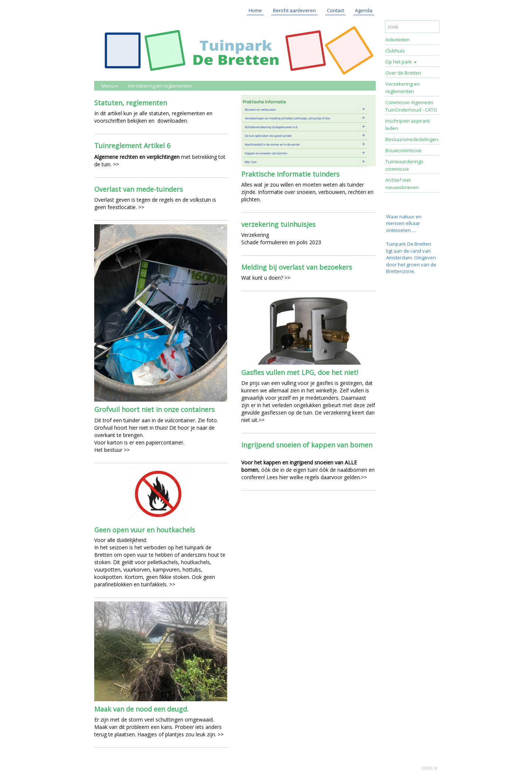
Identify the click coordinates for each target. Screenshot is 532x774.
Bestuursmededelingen (412, 139)
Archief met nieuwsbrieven (402, 184)
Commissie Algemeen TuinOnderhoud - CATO (411, 106)
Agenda (364, 10)
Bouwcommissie (403, 150)
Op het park (401, 62)
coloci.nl (429, 768)
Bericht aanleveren (294, 10)
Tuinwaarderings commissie (404, 165)
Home (255, 10)
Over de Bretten (403, 73)
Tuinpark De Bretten (409, 244)
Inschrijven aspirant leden (407, 125)
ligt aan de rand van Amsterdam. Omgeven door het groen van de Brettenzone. (411, 261)
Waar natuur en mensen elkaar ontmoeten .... (404, 223)
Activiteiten (398, 40)
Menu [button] (110, 86)
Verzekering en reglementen (160, 86)
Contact (335, 10)
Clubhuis (395, 51)
